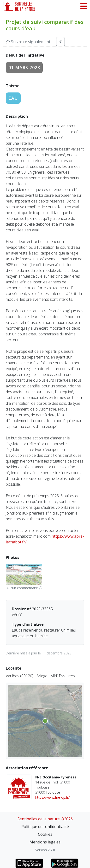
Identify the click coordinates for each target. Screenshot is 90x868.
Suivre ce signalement (28, 42)
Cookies (45, 834)
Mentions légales (45, 842)
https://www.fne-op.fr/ (52, 797)
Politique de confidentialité (45, 827)
